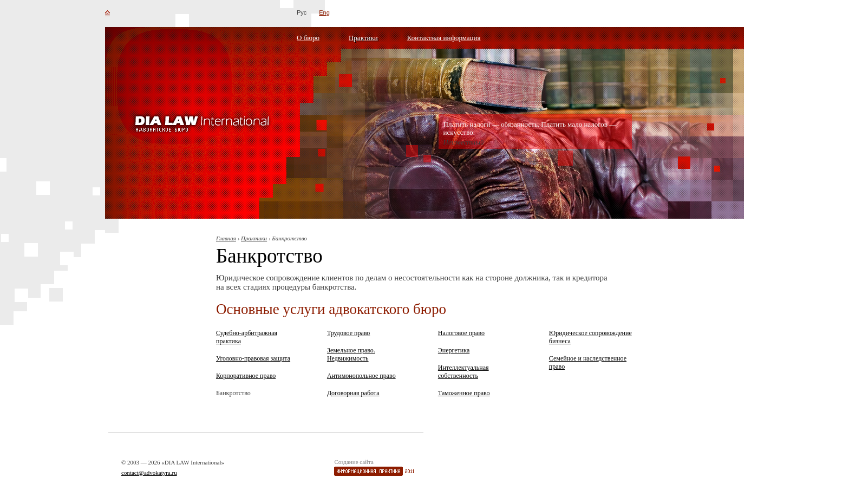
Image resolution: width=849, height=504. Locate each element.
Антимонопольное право (361, 376)
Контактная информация (444, 38)
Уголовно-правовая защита (253, 358)
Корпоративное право (246, 376)
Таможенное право (464, 393)
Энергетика (454, 350)
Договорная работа (353, 393)
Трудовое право (348, 333)
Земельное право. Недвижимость (351, 354)
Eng (324, 12)
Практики (363, 38)
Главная (226, 238)
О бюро (308, 38)
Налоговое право (461, 333)
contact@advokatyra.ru (149, 473)
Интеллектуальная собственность (463, 372)
